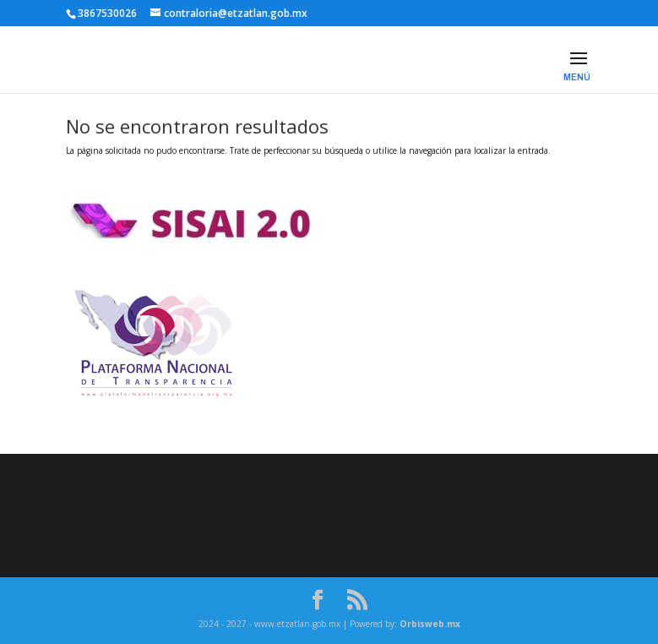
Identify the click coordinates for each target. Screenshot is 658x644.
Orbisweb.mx (430, 624)
